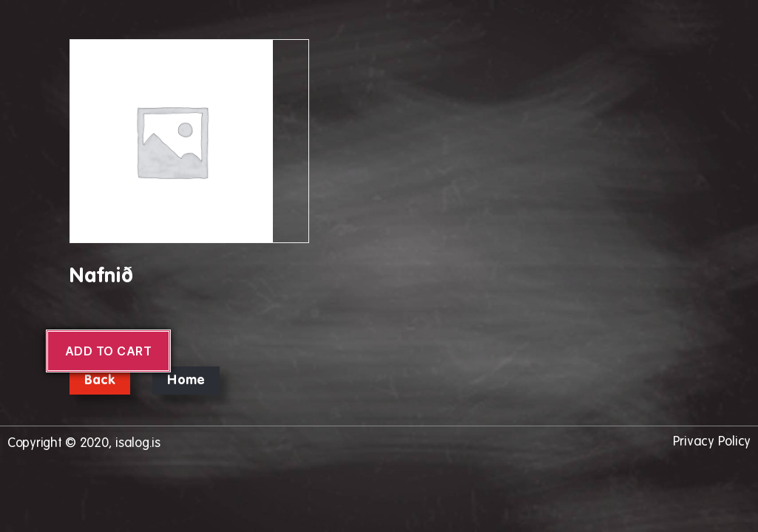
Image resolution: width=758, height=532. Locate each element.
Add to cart (109, 351)
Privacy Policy (712, 442)
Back (100, 381)
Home (186, 381)
